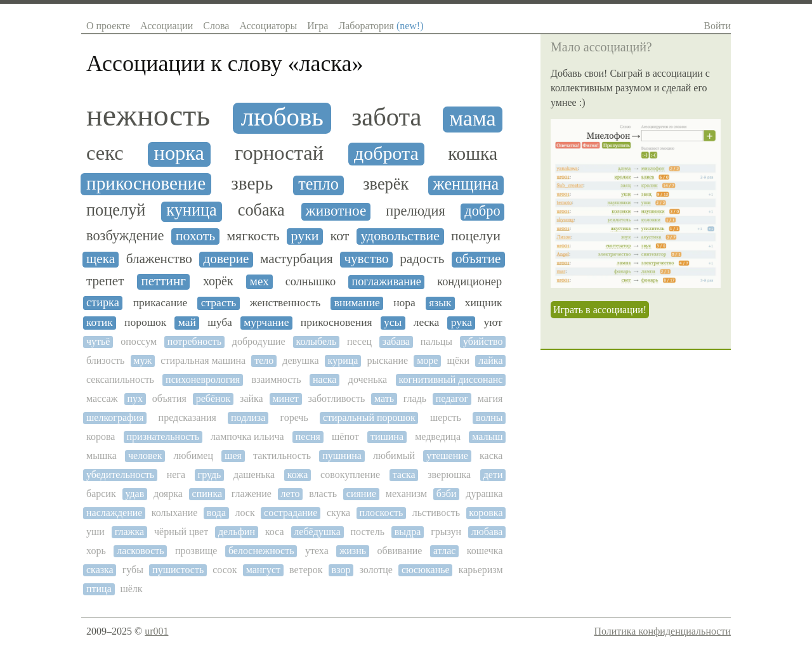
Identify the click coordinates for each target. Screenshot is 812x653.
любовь (282, 117)
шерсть (446, 417)
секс (105, 153)
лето (291, 494)
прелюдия (415, 211)
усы (393, 322)
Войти (717, 26)
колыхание (175, 513)
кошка (473, 153)
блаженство (159, 259)
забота (386, 117)
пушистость (178, 570)
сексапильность (120, 379)
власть (323, 494)
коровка (486, 513)
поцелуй (116, 210)
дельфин (237, 532)
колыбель (316, 341)
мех (259, 281)
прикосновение (146, 183)
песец (359, 341)
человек (145, 456)
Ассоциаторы (268, 26)
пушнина (342, 456)
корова (101, 436)
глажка (130, 532)
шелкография (115, 417)
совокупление (350, 475)
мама (472, 118)
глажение (252, 494)
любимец (193, 456)
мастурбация (297, 259)
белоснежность (261, 551)
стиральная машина (203, 360)
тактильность (282, 456)
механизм (406, 494)
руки (305, 236)
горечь (294, 417)
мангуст (263, 570)
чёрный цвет (181, 532)
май (187, 322)
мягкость (253, 236)
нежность (148, 115)
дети (493, 475)
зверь (252, 183)
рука (462, 322)
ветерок (306, 570)
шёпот (345, 436)
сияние (361, 494)
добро (482, 211)
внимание (357, 303)
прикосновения (337, 322)
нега (176, 475)
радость (422, 259)
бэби (447, 494)
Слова (216, 26)
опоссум (139, 341)
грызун (446, 532)
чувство (366, 259)
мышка (101, 456)
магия (490, 398)
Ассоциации (167, 26)
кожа (298, 475)
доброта (386, 153)
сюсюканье (426, 570)
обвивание (399, 551)
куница (192, 210)
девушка (300, 360)
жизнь (353, 551)
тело (264, 360)
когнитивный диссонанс (451, 379)
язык (440, 303)
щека (101, 259)
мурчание (266, 322)
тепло (318, 184)
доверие (226, 259)
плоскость (382, 513)
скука (338, 513)
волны (489, 417)
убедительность (120, 475)
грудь (210, 475)
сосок (225, 570)
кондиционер (469, 281)
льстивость (436, 513)
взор (341, 570)
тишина (387, 436)
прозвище (196, 551)
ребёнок (213, 398)
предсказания (187, 417)
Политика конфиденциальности (662, 631)
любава (487, 532)
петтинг (163, 281)
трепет (105, 281)
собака (261, 210)
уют (493, 322)
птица (99, 589)
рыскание (387, 360)
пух (135, 398)
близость (105, 360)
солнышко (311, 281)
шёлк (131, 589)
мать (384, 398)
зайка (252, 398)
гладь (415, 398)
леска (427, 322)
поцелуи (476, 236)
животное (336, 211)
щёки (458, 360)
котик (100, 322)
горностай (279, 153)
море (427, 360)
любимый (394, 456)
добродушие (259, 341)
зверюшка (449, 475)
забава (396, 341)
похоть (196, 236)
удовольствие (400, 236)
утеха (317, 551)
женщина (466, 184)
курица (343, 360)
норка (180, 153)
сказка (100, 570)
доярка (168, 494)
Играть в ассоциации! (600, 310)
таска (404, 475)
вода (216, 513)
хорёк (218, 281)
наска (324, 379)
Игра (318, 26)
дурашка (484, 494)
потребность (194, 341)
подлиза (248, 417)
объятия (169, 398)
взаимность (277, 379)
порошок (145, 322)
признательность (163, 436)
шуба (220, 322)
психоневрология (203, 379)
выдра (408, 532)
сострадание (291, 513)
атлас (444, 551)
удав (134, 494)
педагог (452, 398)
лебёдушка (317, 532)
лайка (490, 360)
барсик (101, 494)
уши (95, 532)
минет (285, 398)
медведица (438, 436)
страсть (219, 303)
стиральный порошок (369, 417)
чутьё (98, 341)
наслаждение (114, 513)
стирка (103, 302)
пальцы (436, 341)
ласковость (140, 551)
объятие (478, 259)
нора (404, 303)
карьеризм (481, 570)
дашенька (254, 475)
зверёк (386, 184)
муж (142, 360)
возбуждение (125, 236)
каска (491, 456)
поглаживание (386, 281)
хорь (96, 551)
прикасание (160, 303)
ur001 (156, 631)
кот (340, 236)
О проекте (108, 26)
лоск (245, 513)
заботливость (337, 398)
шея (233, 456)
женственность (285, 303)
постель (368, 532)
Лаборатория (381, 26)
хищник (484, 303)
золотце (376, 570)
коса (275, 532)
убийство (483, 341)
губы (133, 570)
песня (308, 436)
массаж (102, 398)
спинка (207, 494)
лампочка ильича (247, 436)
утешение (447, 456)
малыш (487, 436)
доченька (368, 379)
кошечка (485, 551)
